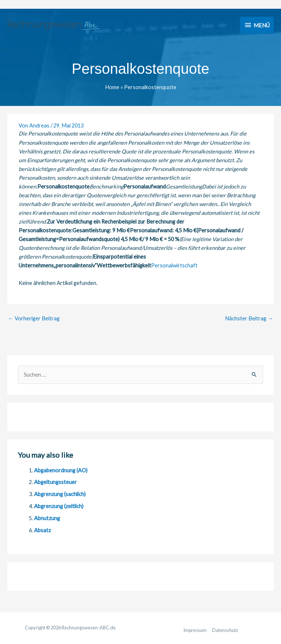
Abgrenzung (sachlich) (60, 494)
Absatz (42, 530)
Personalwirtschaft (174, 265)
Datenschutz (225, 630)
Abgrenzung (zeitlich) (59, 506)
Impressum (195, 630)
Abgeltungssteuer (55, 482)
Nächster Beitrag (249, 318)
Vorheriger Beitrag (34, 318)
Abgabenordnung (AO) (61, 470)
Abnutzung (47, 518)
